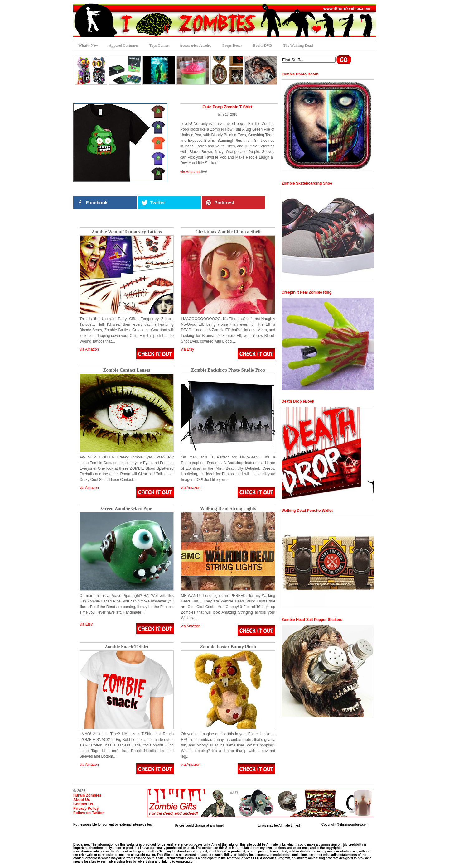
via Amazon (190, 172)
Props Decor (232, 46)
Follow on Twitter (89, 813)
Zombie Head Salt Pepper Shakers (312, 620)
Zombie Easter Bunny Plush (228, 647)
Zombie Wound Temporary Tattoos (126, 232)
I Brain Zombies (87, 795)
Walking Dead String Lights (228, 508)
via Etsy (187, 349)
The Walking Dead (298, 46)
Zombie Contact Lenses (127, 370)
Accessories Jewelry (196, 46)
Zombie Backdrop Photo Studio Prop (228, 370)
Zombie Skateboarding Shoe (307, 183)
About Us (82, 800)
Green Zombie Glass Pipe (126, 508)
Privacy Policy (86, 808)
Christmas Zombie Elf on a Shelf (228, 232)
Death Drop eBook (298, 401)
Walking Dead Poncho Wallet (307, 511)
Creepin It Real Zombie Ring (307, 292)
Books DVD (263, 46)
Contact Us (83, 804)
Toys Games (159, 46)
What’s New (88, 46)
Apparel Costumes (124, 46)
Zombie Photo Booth (300, 74)
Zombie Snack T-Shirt (127, 647)
